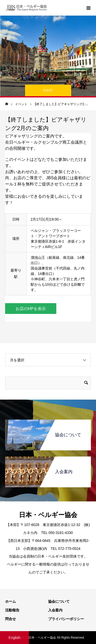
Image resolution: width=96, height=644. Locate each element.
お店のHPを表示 (31, 309)
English (14, 638)
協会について (59, 601)
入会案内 (55, 610)
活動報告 (12, 610)
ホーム (10, 601)
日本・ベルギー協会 (48, 515)
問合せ (10, 619)
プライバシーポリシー (66, 619)
